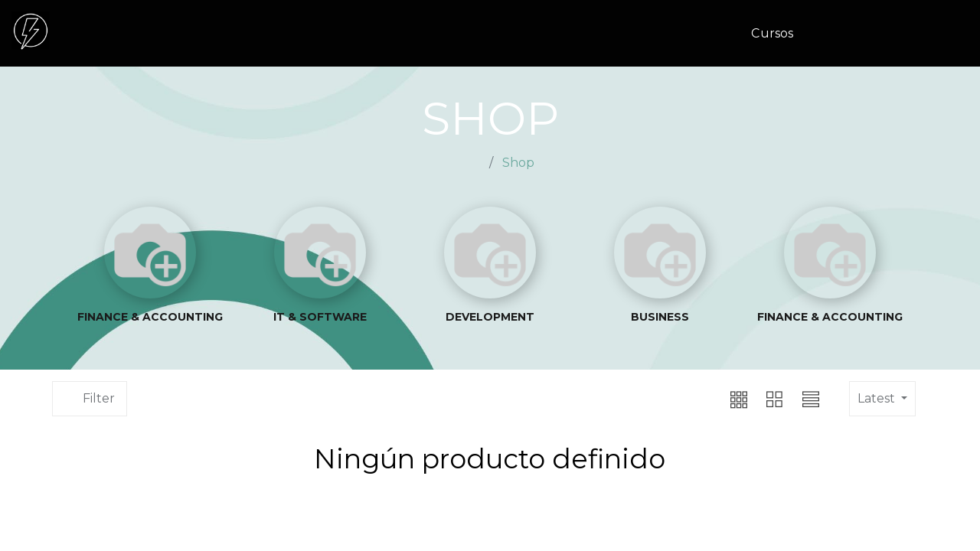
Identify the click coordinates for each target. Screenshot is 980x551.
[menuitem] (778, 34)
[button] (703, 399)
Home (464, 163)
